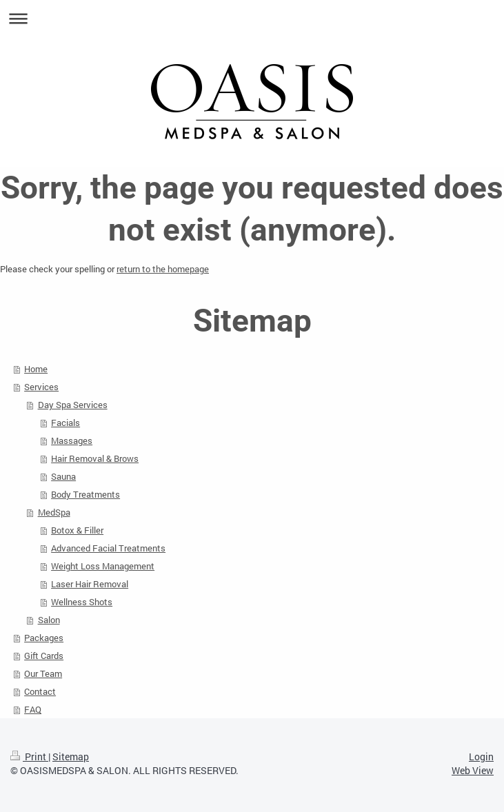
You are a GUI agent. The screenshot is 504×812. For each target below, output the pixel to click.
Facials (65, 423)
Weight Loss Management (103, 566)
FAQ (33, 709)
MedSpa (54, 512)
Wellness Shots (82, 602)
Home (36, 369)
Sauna (63, 476)
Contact (40, 691)
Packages (44, 638)
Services (41, 387)
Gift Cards (44, 656)
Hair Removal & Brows (95, 458)
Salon (49, 620)
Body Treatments (85, 494)
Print (29, 757)
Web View (473, 770)
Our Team (43, 673)
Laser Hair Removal (90, 584)
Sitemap (71, 757)
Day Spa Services (73, 405)
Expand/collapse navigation (252, 18)
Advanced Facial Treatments (108, 548)
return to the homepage (163, 269)
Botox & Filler (77, 530)
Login (481, 757)
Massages (72, 440)
